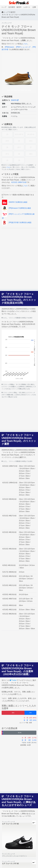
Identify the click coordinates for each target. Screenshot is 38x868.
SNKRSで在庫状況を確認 (15, 202)
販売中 (19, 7)
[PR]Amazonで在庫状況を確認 (16, 208)
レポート (27, 7)
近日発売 (12, 7)
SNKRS (15, 100)
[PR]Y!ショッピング (23, 47)
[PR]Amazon (9, 47)
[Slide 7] (29, 90)
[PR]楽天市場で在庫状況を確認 (17, 222)
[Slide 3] (16, 90)
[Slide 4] (19, 90)
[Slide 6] (26, 90)
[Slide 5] (22, 90)
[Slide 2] (12, 90)
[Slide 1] (9, 90)
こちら (25, 44)
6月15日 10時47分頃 (19, 182)
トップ (4, 7)
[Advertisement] (19, 243)
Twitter (13, 680)
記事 (34, 7)
